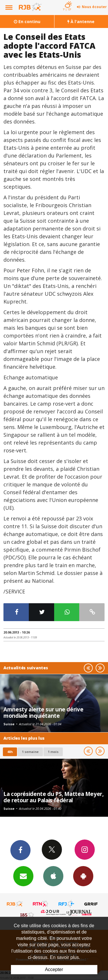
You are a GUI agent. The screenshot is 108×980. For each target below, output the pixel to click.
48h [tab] (10, 752)
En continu (27, 21)
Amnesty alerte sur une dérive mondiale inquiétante (43, 712)
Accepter (54, 969)
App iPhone (53, 876)
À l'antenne (81, 21)
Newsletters (23, 876)
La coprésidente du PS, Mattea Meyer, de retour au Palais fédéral (54, 797)
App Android (83, 876)
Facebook (20, 850)
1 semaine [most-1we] (30, 752)
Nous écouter (94, 7)
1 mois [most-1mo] (53, 752)
